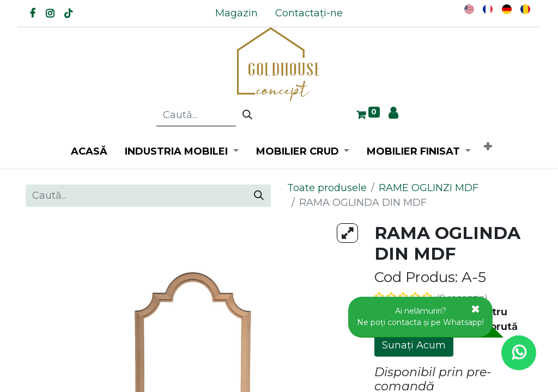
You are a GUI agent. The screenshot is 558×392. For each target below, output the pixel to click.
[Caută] (247, 115)
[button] (488, 147)
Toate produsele (327, 188)
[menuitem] (236, 13)
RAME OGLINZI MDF (429, 188)
